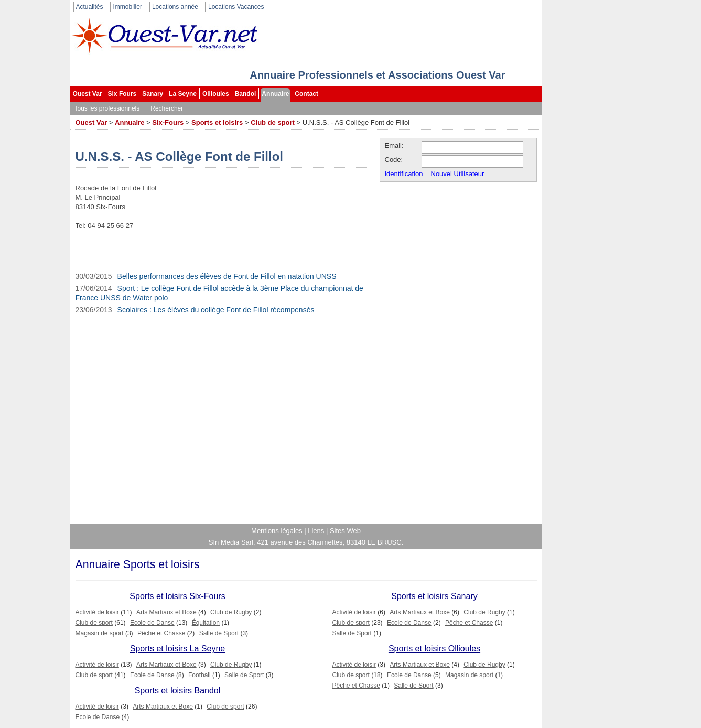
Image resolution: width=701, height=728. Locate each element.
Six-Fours (168, 122)
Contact (306, 94)
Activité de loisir (97, 612)
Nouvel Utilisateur (458, 174)
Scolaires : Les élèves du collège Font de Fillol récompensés (216, 310)
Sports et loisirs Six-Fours (177, 596)
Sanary (153, 94)
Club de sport (273, 122)
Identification (404, 174)
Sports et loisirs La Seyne (177, 649)
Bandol (246, 94)
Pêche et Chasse (161, 633)
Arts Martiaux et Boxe (166, 612)
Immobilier (128, 7)
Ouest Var (88, 94)
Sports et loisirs (217, 122)
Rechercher (167, 108)
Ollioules (216, 94)
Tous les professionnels (107, 108)
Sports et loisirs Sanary (434, 596)
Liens (316, 531)
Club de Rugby (231, 612)
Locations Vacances (236, 7)
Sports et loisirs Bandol (178, 691)
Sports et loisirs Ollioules (434, 649)
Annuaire (275, 94)
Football (199, 675)
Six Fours (122, 94)
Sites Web (345, 531)
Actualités (90, 7)
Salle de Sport (219, 633)
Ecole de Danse (152, 623)
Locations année (175, 7)
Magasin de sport (100, 633)
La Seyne (183, 94)
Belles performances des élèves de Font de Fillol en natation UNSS (227, 276)
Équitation (206, 623)
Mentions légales (277, 531)
